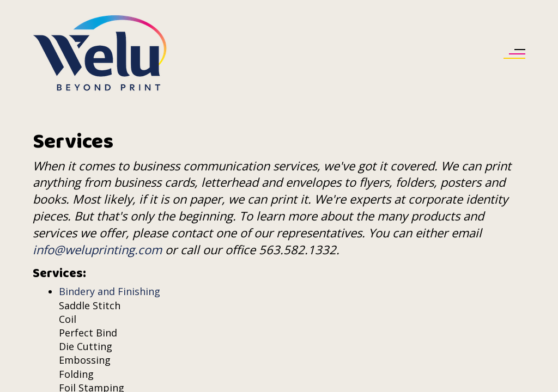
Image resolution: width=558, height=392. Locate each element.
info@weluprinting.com (97, 249)
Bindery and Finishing (110, 291)
